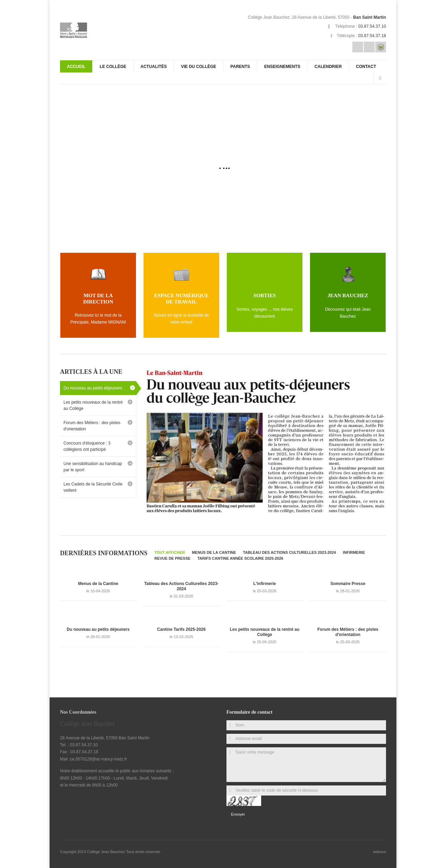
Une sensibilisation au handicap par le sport (93, 466)
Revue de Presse (172, 558)
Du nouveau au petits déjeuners (93, 387)
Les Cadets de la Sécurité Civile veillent (93, 487)
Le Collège (113, 67)
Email (358, 47)
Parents (240, 67)
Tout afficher (170, 552)
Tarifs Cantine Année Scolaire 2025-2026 (240, 558)
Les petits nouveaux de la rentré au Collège (93, 405)
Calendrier (328, 67)
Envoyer (238, 814)
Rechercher (380, 78)
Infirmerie (354, 552)
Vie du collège (199, 67)
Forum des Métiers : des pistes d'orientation (92, 425)
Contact (366, 67)
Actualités (154, 67)
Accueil (76, 67)
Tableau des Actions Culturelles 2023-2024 (290, 552)
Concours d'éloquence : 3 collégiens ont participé (87, 446)
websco (380, 851)
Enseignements (282, 67)
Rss (369, 47)
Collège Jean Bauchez (107, 851)
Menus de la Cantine (214, 552)
